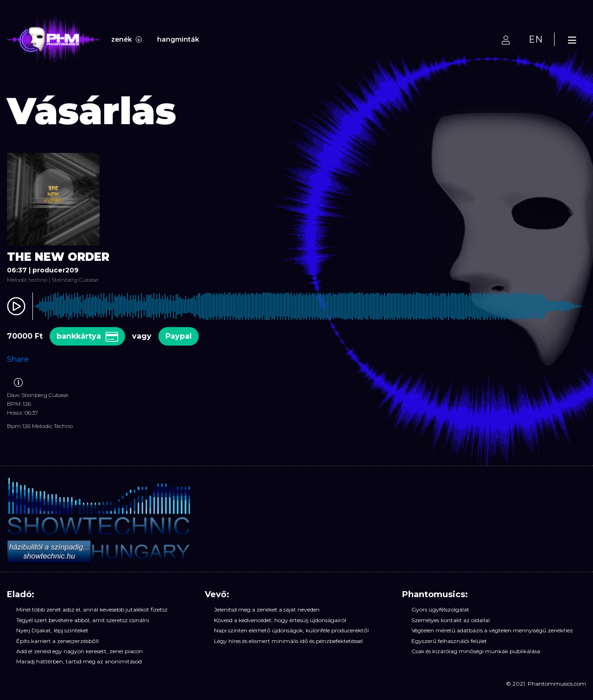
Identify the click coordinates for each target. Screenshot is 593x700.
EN (536, 39)
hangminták (178, 39)
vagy (142, 336)
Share (18, 359)
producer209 (56, 270)
